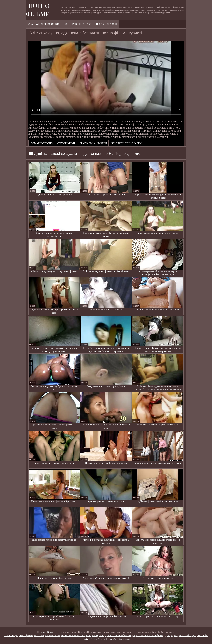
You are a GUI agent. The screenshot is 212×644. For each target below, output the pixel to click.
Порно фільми (47, 632)
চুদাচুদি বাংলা (138, 636)
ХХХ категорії (107, 24)
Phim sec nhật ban (154, 636)
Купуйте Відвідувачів (120, 639)
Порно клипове (53, 636)
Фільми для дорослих (44, 24)
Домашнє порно (41, 143)
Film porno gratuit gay (97, 636)
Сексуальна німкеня (93, 143)
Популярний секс (78, 24)
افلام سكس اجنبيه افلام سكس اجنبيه (189, 636)
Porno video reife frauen (120, 636)
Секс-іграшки (66, 143)
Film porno (39, 636)
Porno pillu (103, 639)
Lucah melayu (11, 636)
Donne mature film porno (73, 636)
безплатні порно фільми (127, 143)
